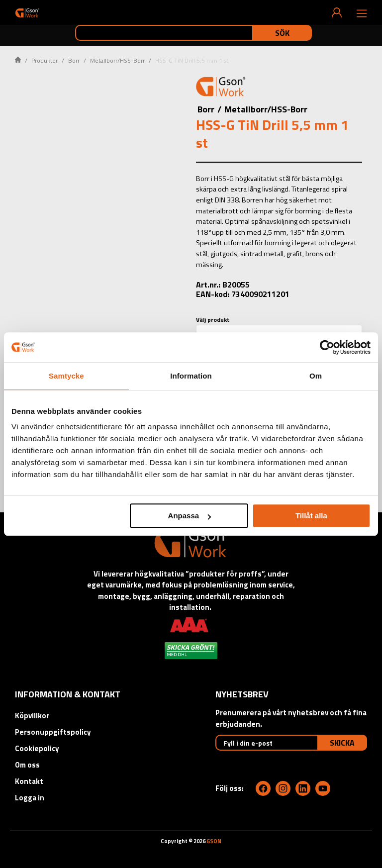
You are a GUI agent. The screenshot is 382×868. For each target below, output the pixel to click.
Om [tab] (316, 376)
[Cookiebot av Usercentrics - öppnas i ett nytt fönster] (327, 347)
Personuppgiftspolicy (53, 732)
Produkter (45, 60)
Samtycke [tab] (66, 376)
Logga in (30, 798)
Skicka (342, 743)
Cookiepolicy (37, 748)
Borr (74, 60)
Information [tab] (191, 376)
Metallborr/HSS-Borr (117, 60)
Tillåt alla (311, 516)
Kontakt (29, 781)
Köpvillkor (32, 716)
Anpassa (190, 516)
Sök (282, 33)
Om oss (27, 765)
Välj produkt (213, 320)
